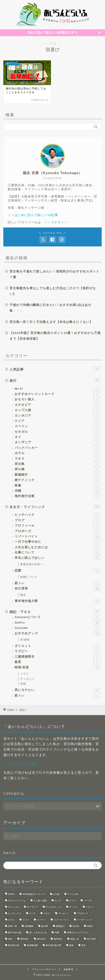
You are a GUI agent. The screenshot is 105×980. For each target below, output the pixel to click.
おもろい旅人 (57, 399)
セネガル (57, 432)
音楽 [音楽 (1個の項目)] (84, 945)
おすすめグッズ (57, 633)
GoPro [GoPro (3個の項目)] (11, 894)
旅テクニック (57, 480)
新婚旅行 (57, 475)
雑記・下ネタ (55, 611)
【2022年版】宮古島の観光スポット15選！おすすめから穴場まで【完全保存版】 (55, 336)
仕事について (57, 553)
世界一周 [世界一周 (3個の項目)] (12, 926)
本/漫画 (25, 640)
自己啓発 (57, 589)
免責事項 (68, 969)
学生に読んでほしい (57, 558)
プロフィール (57, 526)
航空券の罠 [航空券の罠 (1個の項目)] (14, 945)
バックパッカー (57, 448)
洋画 (23, 684)
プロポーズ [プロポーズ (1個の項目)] (82, 913)
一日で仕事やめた (57, 542)
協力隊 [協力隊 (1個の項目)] (45, 926)
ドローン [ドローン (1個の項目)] (90, 907)
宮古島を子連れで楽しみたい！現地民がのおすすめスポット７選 (54, 274)
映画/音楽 (57, 667)
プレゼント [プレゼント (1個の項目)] (64, 913)
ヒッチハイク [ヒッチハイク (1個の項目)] (15, 913)
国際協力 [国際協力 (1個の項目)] (60, 926)
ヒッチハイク (57, 515)
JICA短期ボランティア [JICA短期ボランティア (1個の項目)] (34, 894)
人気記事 (55, 369)
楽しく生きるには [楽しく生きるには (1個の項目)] (38, 932)
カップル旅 (57, 410)
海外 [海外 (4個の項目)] (10, 939)
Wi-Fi (57, 389)
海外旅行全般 (57, 496)
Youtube (57, 628)
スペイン (57, 426)
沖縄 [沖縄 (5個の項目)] (57, 932)
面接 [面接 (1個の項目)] (71, 945)
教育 (57, 662)
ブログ (57, 520)
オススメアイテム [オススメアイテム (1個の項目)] (17, 901)
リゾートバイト (57, 537)
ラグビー (57, 651)
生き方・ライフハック (55, 507)
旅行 (55, 380)
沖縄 (57, 491)
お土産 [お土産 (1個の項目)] (56, 894)
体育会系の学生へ (32, 564)
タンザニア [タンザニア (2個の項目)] (32, 907)
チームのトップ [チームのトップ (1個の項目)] (53, 907)
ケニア (57, 421)
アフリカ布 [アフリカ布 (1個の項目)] (73, 894)
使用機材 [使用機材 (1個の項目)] (29, 926)
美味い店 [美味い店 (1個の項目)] (75, 939)
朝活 (23, 595)
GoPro (57, 623)
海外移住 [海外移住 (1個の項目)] (58, 939)
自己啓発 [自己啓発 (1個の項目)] (91, 939)
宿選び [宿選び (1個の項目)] (90, 926)
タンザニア (57, 442)
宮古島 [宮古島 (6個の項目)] (76, 926)
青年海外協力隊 (57, 601)
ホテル (57, 453)
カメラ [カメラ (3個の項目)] (58, 901)
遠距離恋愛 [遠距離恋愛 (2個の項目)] (32, 945)
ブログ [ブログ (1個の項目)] (47, 913)
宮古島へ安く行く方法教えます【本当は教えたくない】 (51, 322)
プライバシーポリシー (44, 969)
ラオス (57, 459)
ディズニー (27, 679)
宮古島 (57, 464)
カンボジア (57, 416)
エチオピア (57, 405)
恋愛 (57, 571)
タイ (57, 437)
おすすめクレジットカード (57, 394)
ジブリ (24, 674)
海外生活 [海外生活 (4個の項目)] (41, 939)
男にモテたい (57, 690)
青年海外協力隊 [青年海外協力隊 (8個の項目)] (53, 945)
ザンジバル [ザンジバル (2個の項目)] (14, 907)
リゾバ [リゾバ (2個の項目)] (26, 920)
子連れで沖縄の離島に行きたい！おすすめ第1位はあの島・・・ (50, 308)
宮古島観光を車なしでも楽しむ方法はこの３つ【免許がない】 (53, 291)
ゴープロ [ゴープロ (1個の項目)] (88, 901)
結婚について (29, 577)
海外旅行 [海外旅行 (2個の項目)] (25, 939)
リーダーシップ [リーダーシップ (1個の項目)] (85, 920)
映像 (57, 486)
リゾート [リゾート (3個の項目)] (41, 920)
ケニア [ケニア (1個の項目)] (72, 901)
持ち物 (57, 469)
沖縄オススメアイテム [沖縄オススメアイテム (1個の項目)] (78, 932)
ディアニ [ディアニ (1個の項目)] (74, 907)
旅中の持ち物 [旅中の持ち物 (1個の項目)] (15, 932)
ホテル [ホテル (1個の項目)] (11, 920)
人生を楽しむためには (57, 547)
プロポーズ (57, 531)
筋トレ (57, 583)
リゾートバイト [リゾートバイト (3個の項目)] (61, 920)
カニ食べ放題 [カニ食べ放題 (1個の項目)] (40, 901)
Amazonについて (57, 617)
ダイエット (57, 646)
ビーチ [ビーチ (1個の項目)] (32, 913)
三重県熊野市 (57, 657)
